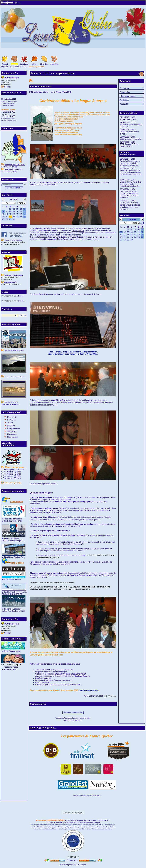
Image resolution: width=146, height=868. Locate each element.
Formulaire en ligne (11, 167)
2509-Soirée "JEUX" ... (129, 119)
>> (141, 223)
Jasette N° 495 (9, 112)
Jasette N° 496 (9, 116)
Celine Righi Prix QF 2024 (13, 470)
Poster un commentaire (73, 713)
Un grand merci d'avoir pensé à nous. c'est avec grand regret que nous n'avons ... (130, 206)
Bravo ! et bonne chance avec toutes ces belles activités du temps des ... (130, 163)
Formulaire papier (10, 171)
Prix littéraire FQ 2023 (12, 472)
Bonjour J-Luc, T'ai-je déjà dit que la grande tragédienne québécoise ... (131, 184)
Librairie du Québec (12, 557)
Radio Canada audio (12, 651)
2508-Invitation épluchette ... (132, 139)
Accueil (16, 67)
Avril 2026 (132, 220)
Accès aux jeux (10, 669)
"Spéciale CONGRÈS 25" (12, 594)
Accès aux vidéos (11, 667)
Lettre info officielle (12, 539)
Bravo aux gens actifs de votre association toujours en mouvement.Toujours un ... (131, 174)
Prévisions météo (9, 296)
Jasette (24, 67)
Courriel (7, 87)
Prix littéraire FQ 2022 (12, 474)
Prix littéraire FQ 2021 (12, 476)
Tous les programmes (13, 519)
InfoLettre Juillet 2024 (13, 521)
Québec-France (12, 580)
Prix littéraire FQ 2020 (12, 478)
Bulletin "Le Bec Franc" (11, 611)
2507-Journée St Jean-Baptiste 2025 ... (129, 145)
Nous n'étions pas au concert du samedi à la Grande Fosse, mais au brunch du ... (130, 195)
